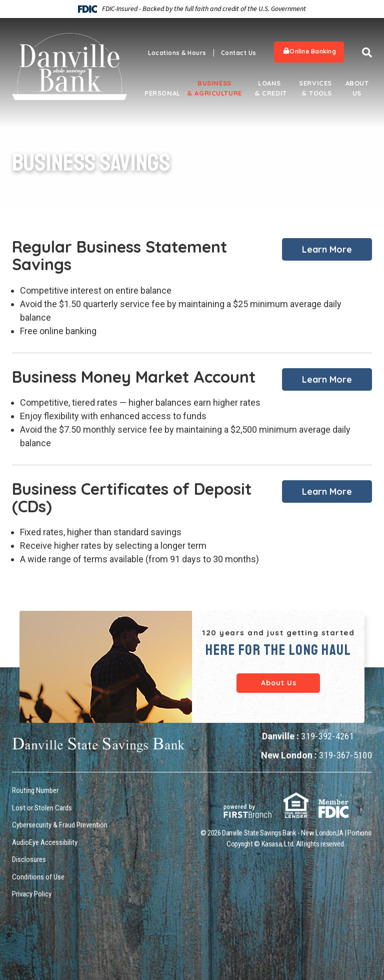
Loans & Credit (269, 88)
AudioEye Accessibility (45, 842)
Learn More (327, 249)
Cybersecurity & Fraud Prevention (60, 825)
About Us (357, 88)
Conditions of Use (38, 877)
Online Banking (310, 51)
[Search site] (367, 53)
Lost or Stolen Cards (42, 808)
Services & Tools (315, 88)
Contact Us (239, 53)
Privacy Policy (32, 894)
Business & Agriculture (214, 88)
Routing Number (35, 790)
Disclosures (29, 859)
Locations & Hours (177, 53)
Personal (159, 93)
